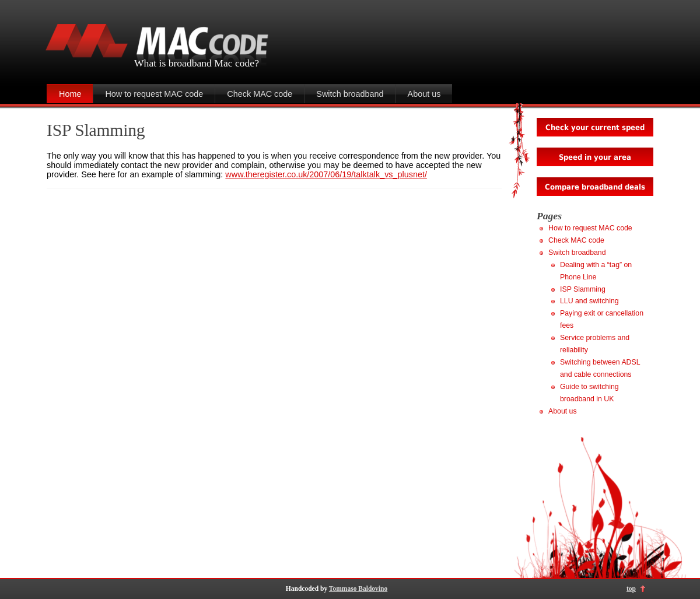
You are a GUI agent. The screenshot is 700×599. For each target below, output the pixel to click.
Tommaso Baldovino (358, 589)
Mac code (234, 63)
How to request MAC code (154, 94)
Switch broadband (350, 94)
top (631, 589)
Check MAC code (260, 94)
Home (70, 94)
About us (424, 94)
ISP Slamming (96, 130)
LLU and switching (589, 301)
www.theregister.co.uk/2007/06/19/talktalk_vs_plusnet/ (326, 174)
